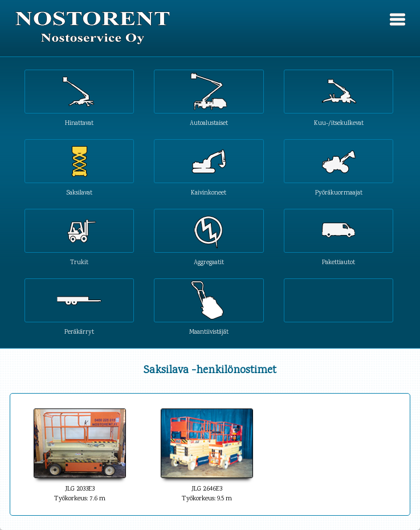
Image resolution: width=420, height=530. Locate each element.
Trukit (79, 262)
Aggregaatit (209, 262)
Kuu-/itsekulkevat (339, 123)
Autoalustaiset (209, 123)
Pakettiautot (339, 262)
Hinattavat (79, 123)
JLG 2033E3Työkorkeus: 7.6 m (80, 489)
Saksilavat (79, 193)
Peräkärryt (79, 332)
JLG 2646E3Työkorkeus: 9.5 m (207, 489)
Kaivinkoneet (209, 193)
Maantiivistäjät (209, 332)
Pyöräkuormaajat (339, 193)
